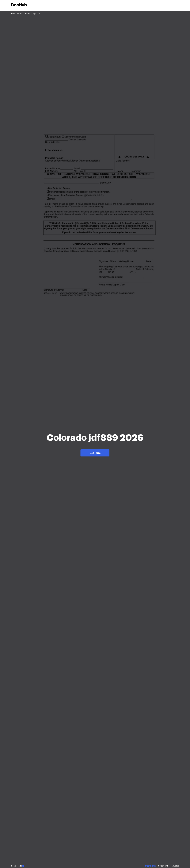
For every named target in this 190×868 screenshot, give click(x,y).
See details (17, 866)
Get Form (95, 453)
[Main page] (19, 5)
